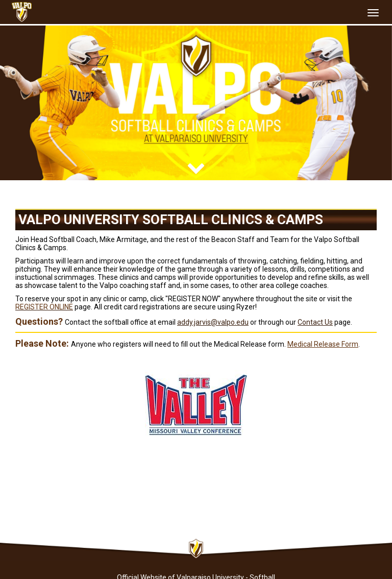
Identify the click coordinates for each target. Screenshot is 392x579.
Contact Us (315, 322)
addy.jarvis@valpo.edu (213, 322)
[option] (196, 103)
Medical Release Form (323, 344)
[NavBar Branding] (22, 12)
